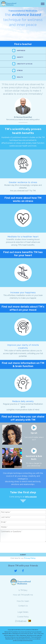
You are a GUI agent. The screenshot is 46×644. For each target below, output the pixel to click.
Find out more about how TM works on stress (23, 199)
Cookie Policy (23, 617)
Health (20, 77)
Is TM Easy (23, 590)
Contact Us (23, 606)
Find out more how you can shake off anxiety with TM (23, 418)
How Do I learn (23, 601)
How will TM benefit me (23, 595)
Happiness (21, 51)
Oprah (34, 433)
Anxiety (20, 57)
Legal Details (23, 612)
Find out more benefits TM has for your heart (23, 254)
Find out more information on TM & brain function (23, 364)
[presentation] (17, 547)
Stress (20, 71)
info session (31, 497)
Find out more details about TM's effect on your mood (23, 308)
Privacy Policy (30, 558)
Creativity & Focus (25, 64)
